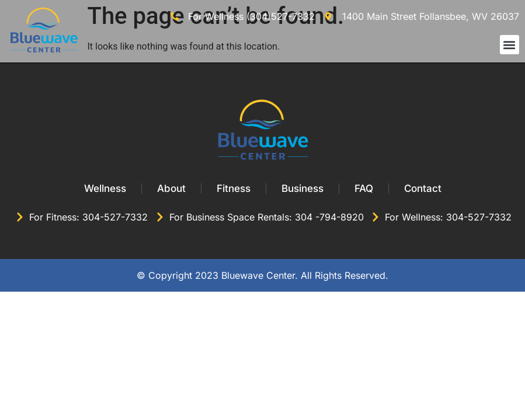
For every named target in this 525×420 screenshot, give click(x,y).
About (171, 188)
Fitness (234, 188)
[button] (510, 45)
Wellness (105, 188)
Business (303, 188)
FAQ (364, 188)
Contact (423, 188)
